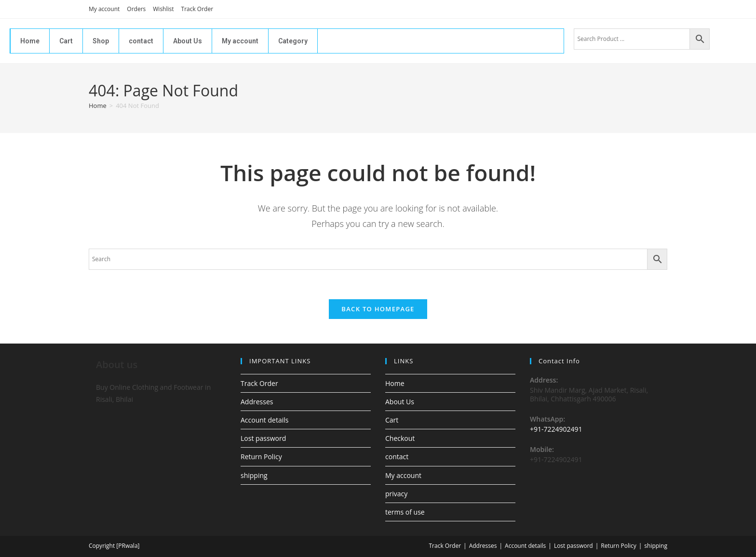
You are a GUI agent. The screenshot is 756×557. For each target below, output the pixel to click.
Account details (264, 420)
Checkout (400, 438)
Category (293, 41)
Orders (136, 9)
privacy (396, 494)
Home (30, 41)
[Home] (98, 106)
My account (104, 9)
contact (141, 41)
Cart (66, 41)
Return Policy (261, 457)
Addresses (257, 402)
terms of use (405, 512)
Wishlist (163, 9)
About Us (188, 41)
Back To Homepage (378, 309)
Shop (101, 41)
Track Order (197, 9)
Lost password (263, 438)
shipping (254, 475)
